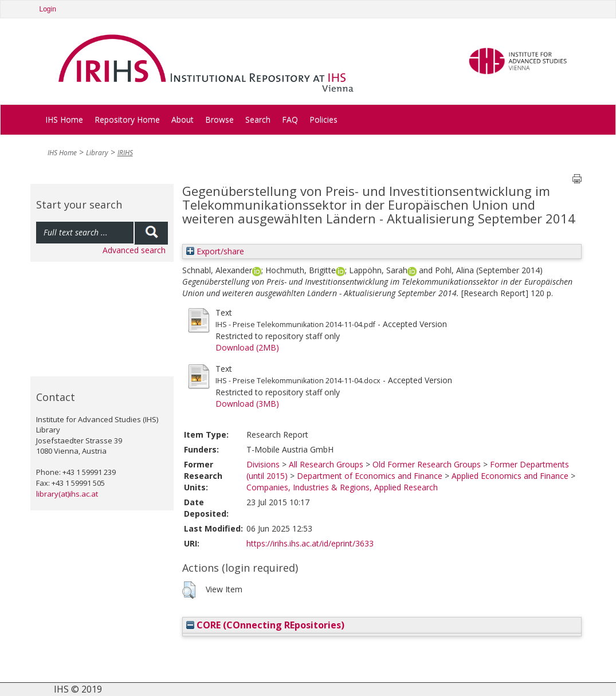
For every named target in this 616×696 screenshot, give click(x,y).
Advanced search (134, 250)
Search (258, 119)
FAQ (290, 119)
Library (97, 153)
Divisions (263, 464)
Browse (219, 119)
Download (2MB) (247, 347)
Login (48, 9)
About (183, 119)
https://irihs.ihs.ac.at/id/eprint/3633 (310, 543)
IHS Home (64, 119)
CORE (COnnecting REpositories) (265, 625)
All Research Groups (326, 464)
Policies (323, 119)
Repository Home (127, 119)
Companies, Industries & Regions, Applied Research (342, 487)
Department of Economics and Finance (370, 476)
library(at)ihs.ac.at (67, 494)
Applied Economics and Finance (510, 476)
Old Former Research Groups (427, 464)
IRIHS (125, 153)
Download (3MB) (247, 404)
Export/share (215, 251)
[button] (189, 590)
